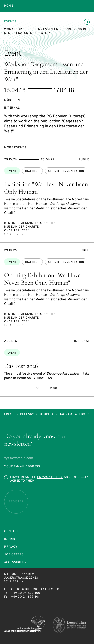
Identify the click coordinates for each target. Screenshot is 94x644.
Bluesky (27, 414)
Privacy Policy (50, 477)
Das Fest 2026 (21, 366)
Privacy (11, 547)
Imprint (11, 539)
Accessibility (15, 563)
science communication (66, 171)
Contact (11, 532)
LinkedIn (11, 414)
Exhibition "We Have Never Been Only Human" (46, 188)
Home (9, 6)
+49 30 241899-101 (25, 597)
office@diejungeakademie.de (36, 589)
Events (10, 22)
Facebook (82, 414)
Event (12, 171)
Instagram (63, 414)
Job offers (14, 555)
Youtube (43, 414)
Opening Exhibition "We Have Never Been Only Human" (42, 279)
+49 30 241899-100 (26, 593)
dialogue (32, 171)
